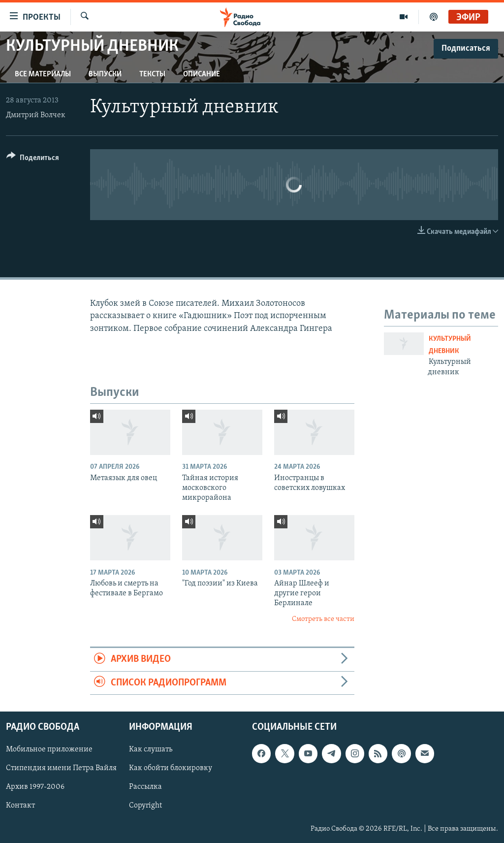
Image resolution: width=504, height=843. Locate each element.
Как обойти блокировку (171, 768)
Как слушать (151, 749)
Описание (202, 74)
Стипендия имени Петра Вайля (61, 768)
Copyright (145, 806)
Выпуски (105, 74)
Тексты (152, 74)
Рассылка (145, 787)
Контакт (20, 806)
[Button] (33, 159)
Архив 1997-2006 (35, 787)
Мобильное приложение (49, 749)
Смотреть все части (323, 619)
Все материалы (43, 74)
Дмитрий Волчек (36, 115)
